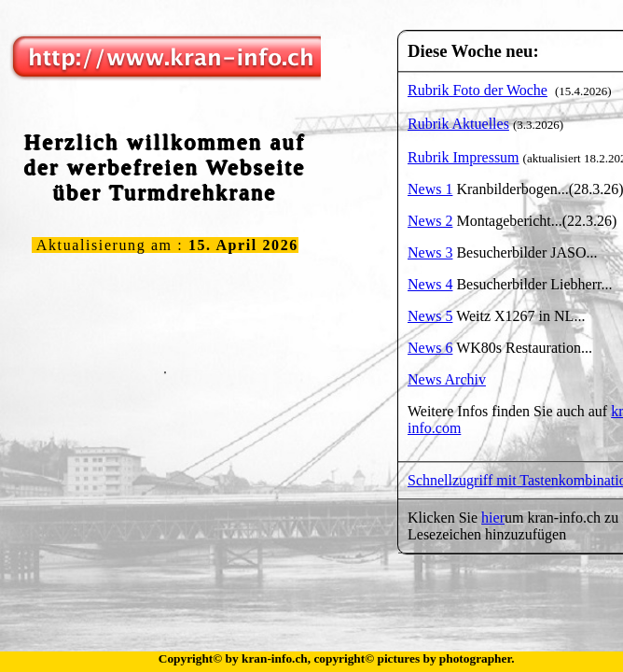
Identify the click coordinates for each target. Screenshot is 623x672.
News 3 (430, 252)
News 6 (430, 348)
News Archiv (447, 379)
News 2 (430, 221)
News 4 (430, 284)
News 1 (430, 189)
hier (493, 518)
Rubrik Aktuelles (458, 124)
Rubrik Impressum (464, 157)
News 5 (430, 316)
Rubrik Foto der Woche (478, 90)
